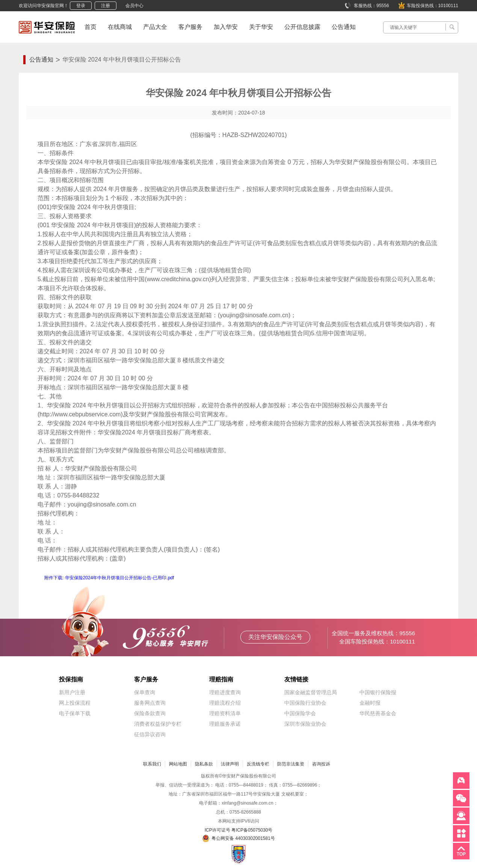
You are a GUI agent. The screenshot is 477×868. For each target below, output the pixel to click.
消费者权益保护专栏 (158, 724)
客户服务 (190, 27)
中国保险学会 (300, 713)
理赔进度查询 (225, 692)
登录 (81, 6)
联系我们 (152, 764)
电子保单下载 (75, 713)
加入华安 (226, 27)
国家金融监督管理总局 (311, 692)
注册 (106, 6)
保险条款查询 (150, 713)
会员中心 (134, 6)
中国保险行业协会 (305, 703)
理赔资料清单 (225, 713)
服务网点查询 (150, 703)
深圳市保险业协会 (305, 724)
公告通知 (344, 27)
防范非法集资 (291, 764)
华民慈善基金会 (378, 713)
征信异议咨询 (150, 734)
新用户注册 (72, 692)
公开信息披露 (302, 27)
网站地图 (178, 764)
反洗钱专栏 (258, 764)
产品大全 (155, 27)
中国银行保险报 (378, 692)
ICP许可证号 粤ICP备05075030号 (239, 830)
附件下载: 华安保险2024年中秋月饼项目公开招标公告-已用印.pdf (109, 578)
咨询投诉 (321, 764)
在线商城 (120, 27)
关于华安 (261, 27)
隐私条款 (204, 764)
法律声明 (230, 764)
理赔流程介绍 (225, 703)
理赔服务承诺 (225, 724)
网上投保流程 (75, 703)
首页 (91, 27)
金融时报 (370, 703)
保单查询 (145, 692)
